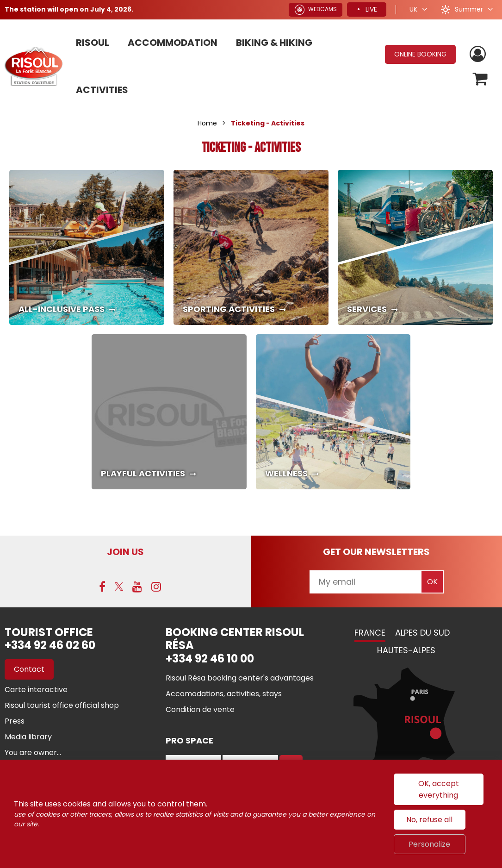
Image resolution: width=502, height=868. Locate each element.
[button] (480, 79)
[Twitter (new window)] (119, 587)
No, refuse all (429, 820)
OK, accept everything (439, 789)
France (370, 633)
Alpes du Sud (422, 633)
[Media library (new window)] (28, 737)
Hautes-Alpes (406, 650)
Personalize (429, 844)
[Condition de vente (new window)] (200, 709)
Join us (125, 552)
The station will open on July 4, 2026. (69, 9)
